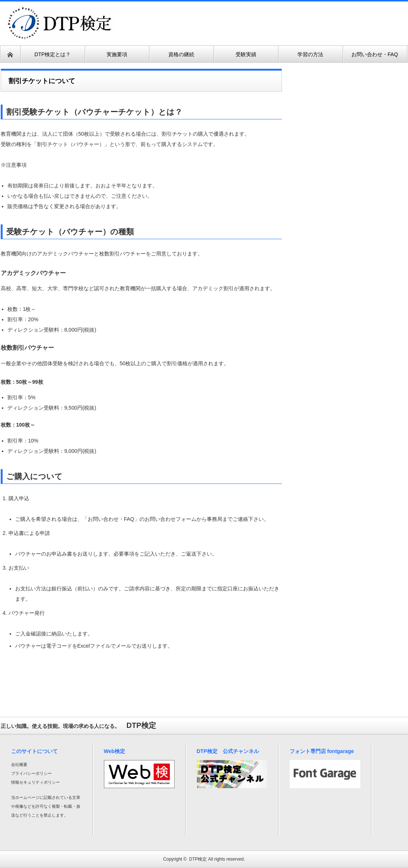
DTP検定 (198, 859)
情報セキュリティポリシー (36, 782)
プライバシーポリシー (31, 773)
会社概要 (19, 764)
